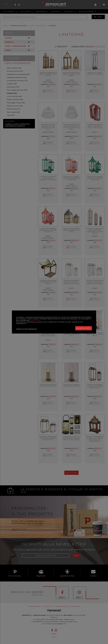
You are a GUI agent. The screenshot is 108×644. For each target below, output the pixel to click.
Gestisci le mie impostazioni (27, 329)
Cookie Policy (35, 320)
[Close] (94, 313)
